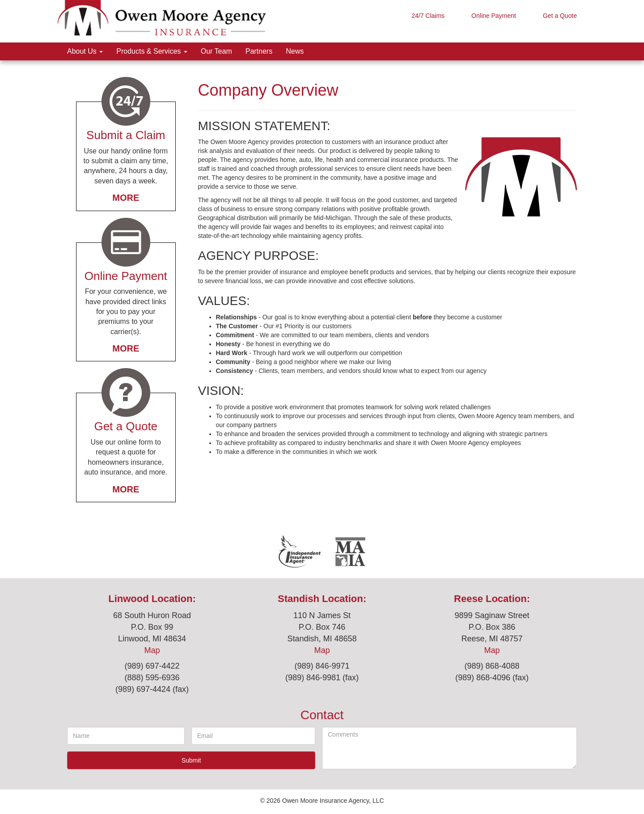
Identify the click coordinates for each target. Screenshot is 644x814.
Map (152, 650)
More (126, 198)
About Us (85, 51)
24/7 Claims (428, 16)
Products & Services (152, 51)
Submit (191, 760)
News (295, 51)
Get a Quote (560, 16)
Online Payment (494, 16)
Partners (259, 51)
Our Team (216, 51)
